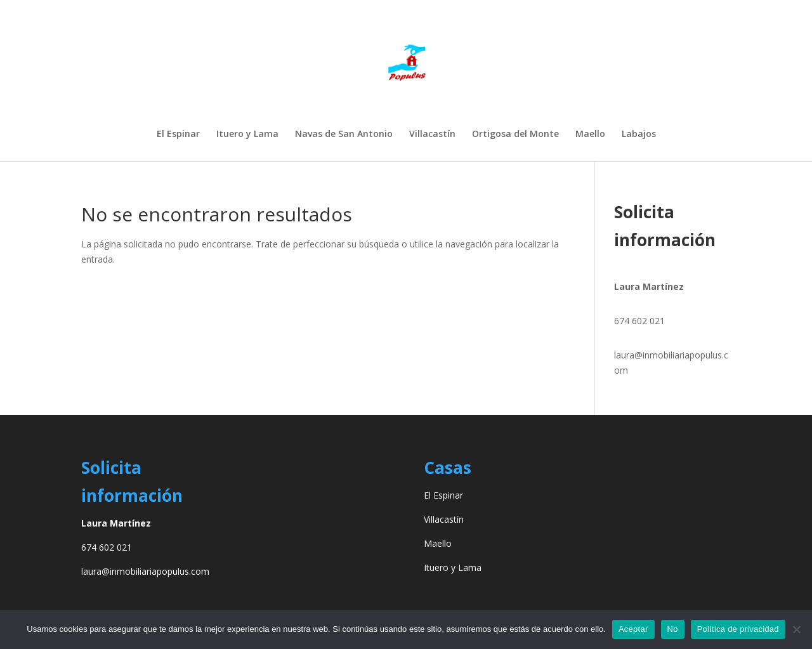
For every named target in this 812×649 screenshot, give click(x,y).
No (673, 629)
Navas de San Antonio (344, 134)
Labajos (639, 134)
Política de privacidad (738, 629)
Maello (590, 134)
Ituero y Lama (247, 134)
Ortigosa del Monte (515, 134)
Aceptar (633, 629)
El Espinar (178, 134)
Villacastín (432, 134)
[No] (796, 629)
